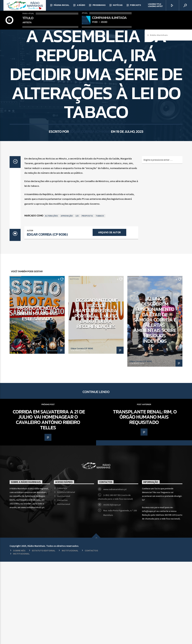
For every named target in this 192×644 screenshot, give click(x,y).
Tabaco (100, 298)
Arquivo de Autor (109, 315)
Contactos (62, 582)
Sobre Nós (62, 570)
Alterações (51, 298)
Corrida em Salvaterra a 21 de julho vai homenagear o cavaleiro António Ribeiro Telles (49, 502)
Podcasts (135, 5)
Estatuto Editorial (66, 574)
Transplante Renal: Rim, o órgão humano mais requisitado (145, 499)
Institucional (64, 578)
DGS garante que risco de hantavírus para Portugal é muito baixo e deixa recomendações (96, 396)
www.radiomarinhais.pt (115, 572)
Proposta (87, 298)
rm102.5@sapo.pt (112, 587)
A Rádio (81, 5)
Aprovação (67, 298)
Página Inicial (62, 5)
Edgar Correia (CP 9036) (90, 182)
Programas (99, 5)
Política (105, 72)
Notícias (118, 5)
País (96, 72)
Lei (77, 298)
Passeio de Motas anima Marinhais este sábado (38, 396)
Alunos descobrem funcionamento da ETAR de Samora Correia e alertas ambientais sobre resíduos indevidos (155, 402)
